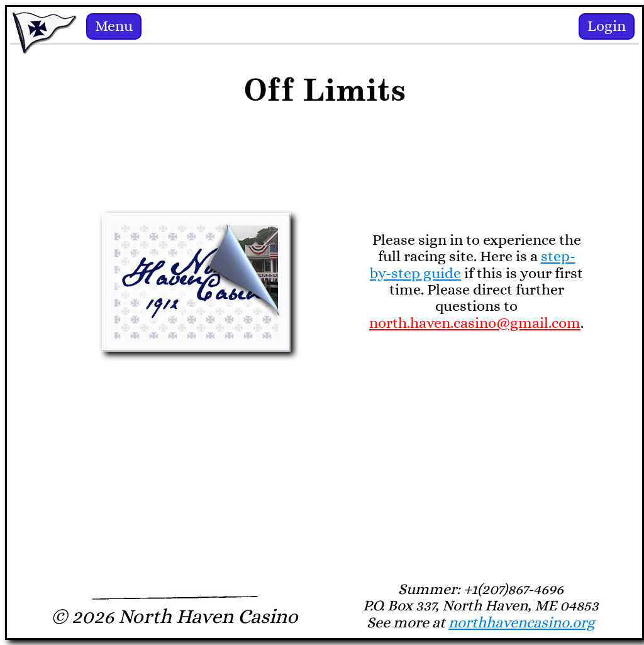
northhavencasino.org (522, 623)
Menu (114, 26)
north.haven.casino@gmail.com (475, 323)
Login (607, 26)
